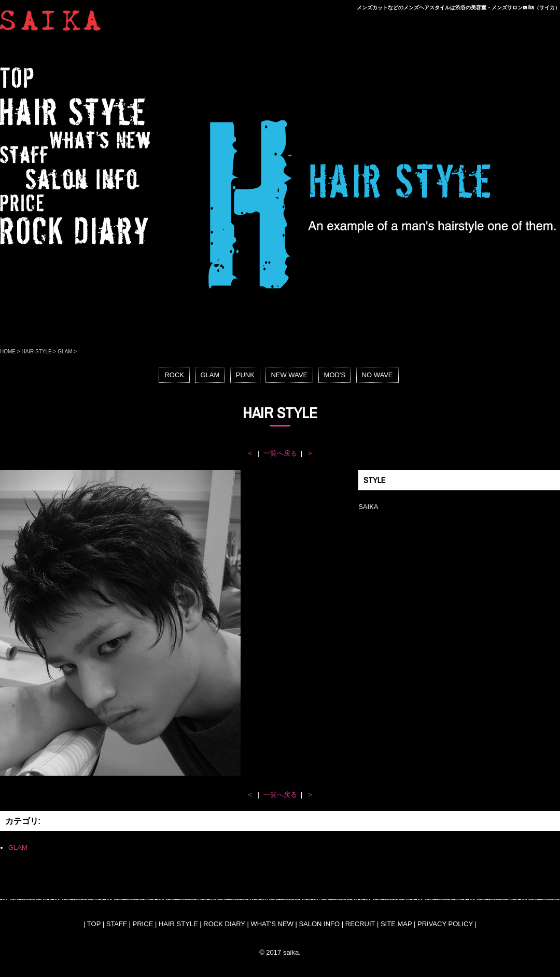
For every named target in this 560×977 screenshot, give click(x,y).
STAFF (117, 924)
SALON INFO (319, 924)
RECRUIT (360, 924)
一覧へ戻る (280, 453)
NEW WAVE (289, 375)
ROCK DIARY (224, 924)
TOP (94, 924)
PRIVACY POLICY (445, 924)
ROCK (174, 375)
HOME (8, 352)
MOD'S (335, 375)
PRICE (143, 924)
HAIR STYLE (36, 352)
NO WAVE (377, 375)
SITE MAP (396, 924)
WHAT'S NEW (272, 924)
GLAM (65, 352)
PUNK (245, 375)
